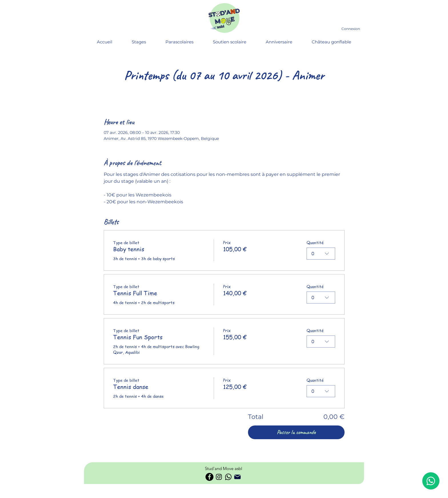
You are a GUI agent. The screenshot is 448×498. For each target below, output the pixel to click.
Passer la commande (296, 432)
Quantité (315, 242)
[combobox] (321, 254)
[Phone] (237, 477)
